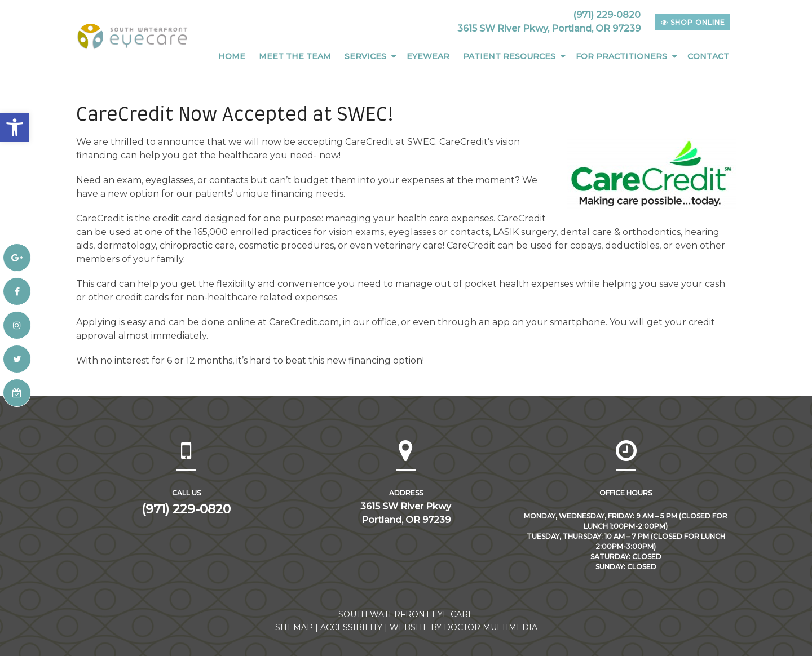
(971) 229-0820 (607, 15)
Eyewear (428, 56)
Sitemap (294, 627)
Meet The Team (295, 56)
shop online (693, 22)
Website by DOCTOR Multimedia (464, 627)
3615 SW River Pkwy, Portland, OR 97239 (549, 28)
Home (232, 56)
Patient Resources (509, 56)
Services (365, 56)
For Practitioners (621, 56)
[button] (15, 127)
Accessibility (351, 627)
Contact (708, 56)
